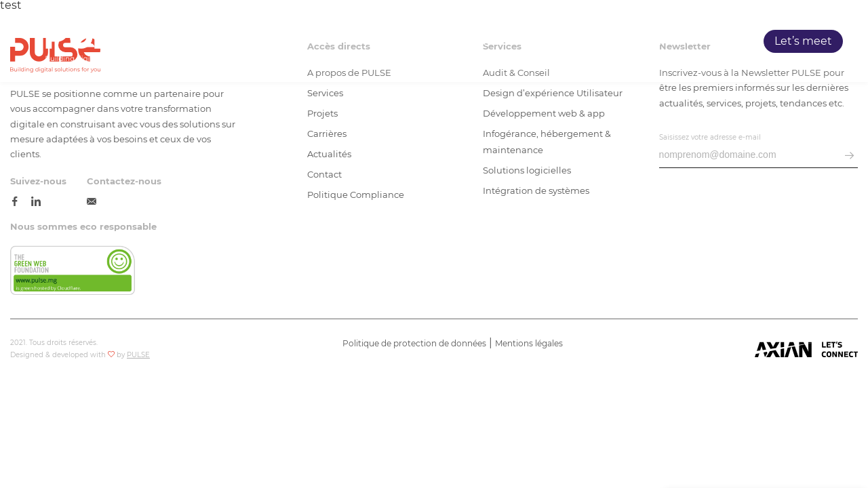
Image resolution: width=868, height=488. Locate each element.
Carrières (672, 41)
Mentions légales (529, 343)
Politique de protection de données (414, 343)
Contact (324, 174)
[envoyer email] (849, 156)
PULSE (502, 41)
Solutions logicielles (527, 170)
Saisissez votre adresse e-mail (710, 137)
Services (557, 41)
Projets (613, 41)
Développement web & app (544, 113)
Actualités (329, 154)
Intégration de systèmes (536, 190)
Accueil (449, 41)
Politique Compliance (356, 195)
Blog (724, 41)
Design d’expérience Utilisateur (553, 93)
